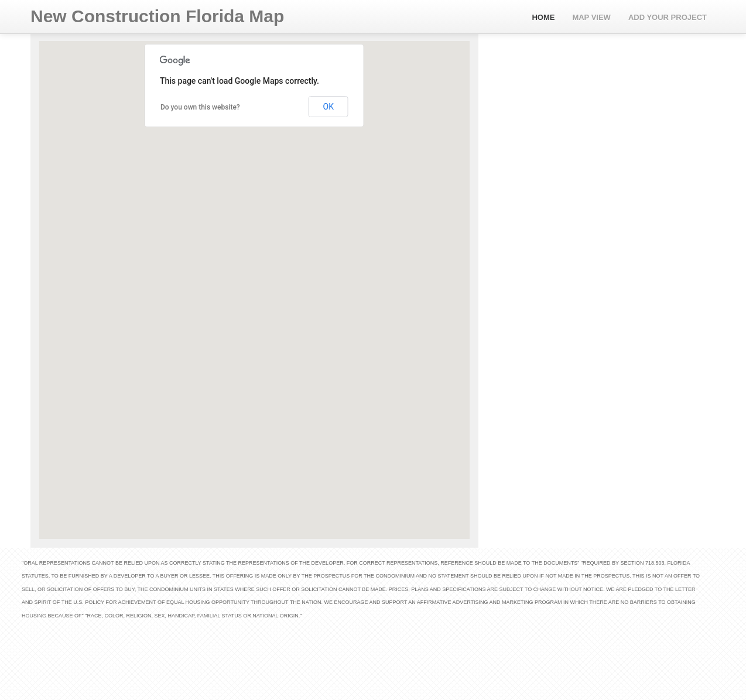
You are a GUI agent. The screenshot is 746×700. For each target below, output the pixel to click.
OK (328, 107)
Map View (591, 17)
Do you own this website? (200, 107)
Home (543, 17)
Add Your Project (668, 17)
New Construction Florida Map (157, 16)
